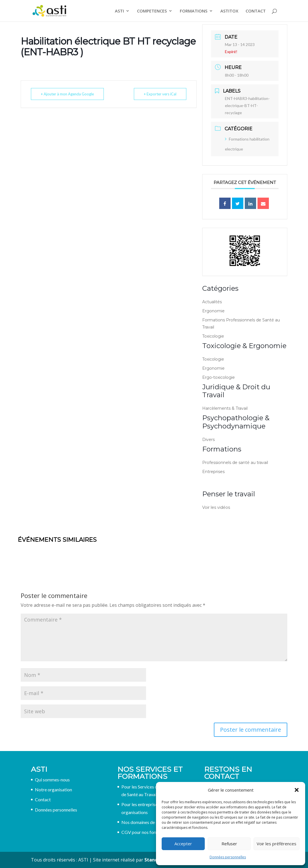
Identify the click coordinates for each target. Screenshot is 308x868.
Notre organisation (53, 789)
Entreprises (213, 472)
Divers (208, 440)
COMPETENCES (152, 11)
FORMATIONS (194, 11)
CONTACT (256, 11)
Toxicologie (213, 336)
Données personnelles (228, 857)
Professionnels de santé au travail (235, 463)
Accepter (183, 844)
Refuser (229, 844)
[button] (297, 790)
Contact (43, 799)
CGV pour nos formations (146, 832)
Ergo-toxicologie (219, 377)
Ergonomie (213, 311)
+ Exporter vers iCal (160, 94)
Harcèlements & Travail (225, 408)
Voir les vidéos (216, 507)
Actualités (212, 302)
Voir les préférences (277, 844)
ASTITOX (229, 11)
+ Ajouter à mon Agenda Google (67, 94)
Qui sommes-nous (52, 780)
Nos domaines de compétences (152, 822)
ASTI (119, 11)
